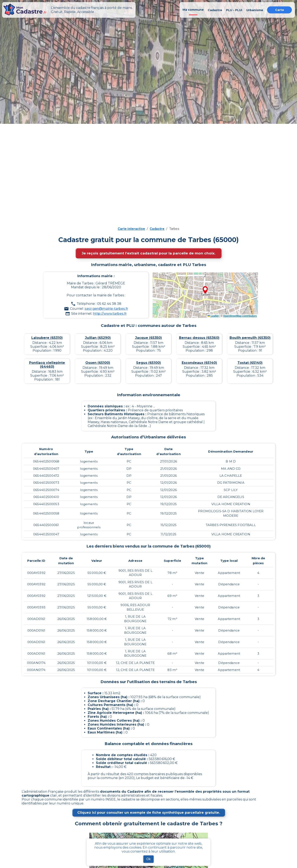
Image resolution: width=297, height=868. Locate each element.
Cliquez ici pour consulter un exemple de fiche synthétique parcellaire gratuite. (149, 813)
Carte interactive (131, 229)
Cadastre (157, 229)
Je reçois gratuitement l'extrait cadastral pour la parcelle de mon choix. (148, 253)
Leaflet (213, 316)
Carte (280, 10)
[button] (205, 290)
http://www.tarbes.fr (110, 314)
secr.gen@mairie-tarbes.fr (106, 309)
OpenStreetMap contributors (240, 316)
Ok (148, 859)
